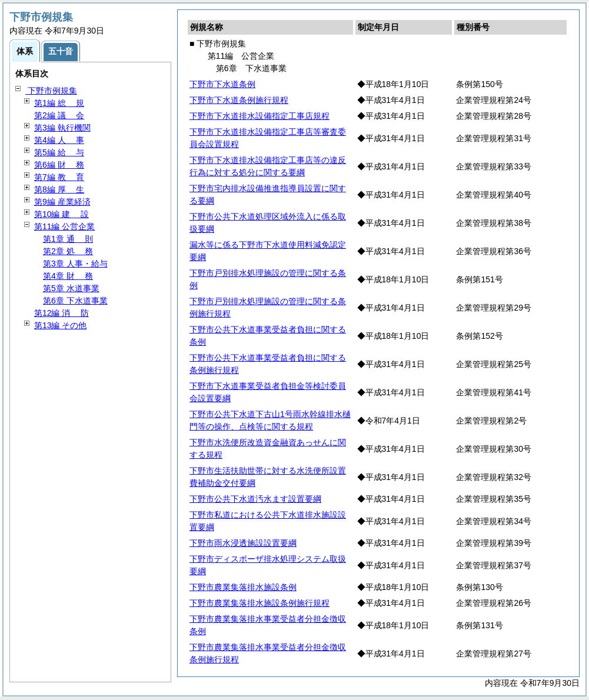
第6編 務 (59, 165)
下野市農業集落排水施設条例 (243, 587)
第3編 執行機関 (62, 128)
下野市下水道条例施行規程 (239, 100)
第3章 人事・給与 (75, 264)
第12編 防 (61, 313)
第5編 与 (59, 152)
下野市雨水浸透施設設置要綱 (243, 543)
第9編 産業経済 (62, 202)
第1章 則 (68, 239)
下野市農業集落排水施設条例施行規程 (259, 603)
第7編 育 (59, 177)
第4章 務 (68, 276)
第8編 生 (59, 189)
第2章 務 (68, 251)
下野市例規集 (51, 91)
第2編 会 (59, 115)
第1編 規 (59, 103)
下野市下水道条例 (222, 84)
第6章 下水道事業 (75, 301)
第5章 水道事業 (71, 288)
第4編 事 (59, 140)
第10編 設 (61, 214)
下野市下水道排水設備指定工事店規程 (259, 116)
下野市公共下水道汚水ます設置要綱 (255, 499)
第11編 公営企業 (64, 226)
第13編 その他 (60, 325)
